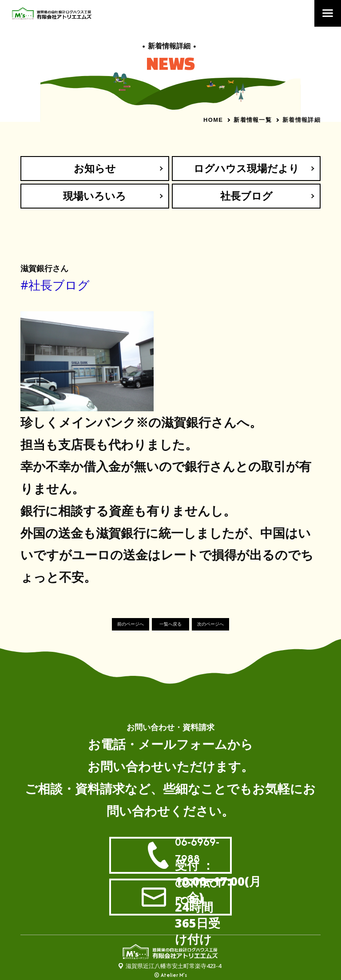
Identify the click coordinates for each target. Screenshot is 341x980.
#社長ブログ (55, 285)
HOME (213, 120)
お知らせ (95, 168)
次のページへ (210, 625)
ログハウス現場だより (246, 168)
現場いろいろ (95, 196)
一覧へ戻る (170, 625)
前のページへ (131, 625)
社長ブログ (246, 196)
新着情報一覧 (253, 120)
